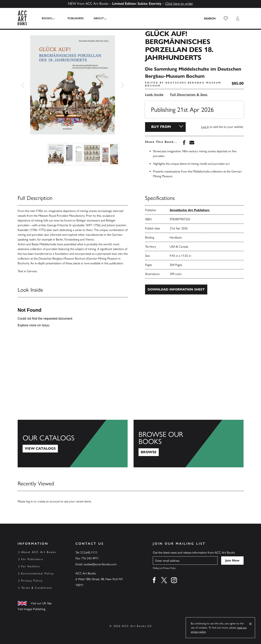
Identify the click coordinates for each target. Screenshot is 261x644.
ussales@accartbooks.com (100, 564)
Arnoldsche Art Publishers (190, 210)
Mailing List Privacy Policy (164, 568)
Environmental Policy (38, 574)
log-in (29, 501)
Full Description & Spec (189, 94)
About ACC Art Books (39, 552)
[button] (226, 18)
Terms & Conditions (37, 588)
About (96, 18)
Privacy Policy (32, 581)
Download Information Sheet (176, 289)
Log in (205, 127)
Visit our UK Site (41, 603)
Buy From (161, 127)
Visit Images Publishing (32, 609)
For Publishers (32, 559)
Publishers (73, 18)
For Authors (31, 566)
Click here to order (179, 4)
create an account (49, 501)
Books (47, 18)
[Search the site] (210, 18)
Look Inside (154, 94)
